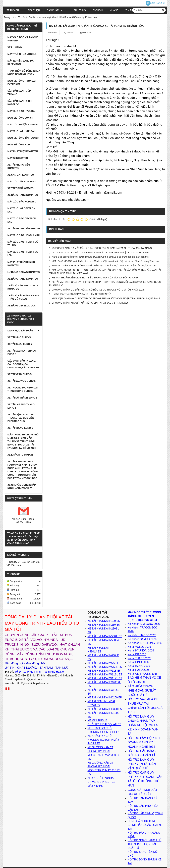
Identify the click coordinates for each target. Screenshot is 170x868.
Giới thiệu (34, 10)
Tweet (68, 33)
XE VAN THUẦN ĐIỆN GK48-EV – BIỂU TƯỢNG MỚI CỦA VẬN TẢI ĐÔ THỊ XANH (95, 278)
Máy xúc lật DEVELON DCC (21, 210)
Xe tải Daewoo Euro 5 (22, 381)
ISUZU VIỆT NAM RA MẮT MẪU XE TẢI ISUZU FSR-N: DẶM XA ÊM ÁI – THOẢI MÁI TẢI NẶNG (102, 248)
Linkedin (86, 33)
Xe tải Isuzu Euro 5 (20, 344)
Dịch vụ (93, 10)
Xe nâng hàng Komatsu (23, 195)
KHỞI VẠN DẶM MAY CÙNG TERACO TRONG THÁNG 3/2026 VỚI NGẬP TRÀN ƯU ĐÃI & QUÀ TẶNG (106, 298)
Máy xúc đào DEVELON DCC (22, 220)
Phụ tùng (75, 10)
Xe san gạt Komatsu (21, 175)
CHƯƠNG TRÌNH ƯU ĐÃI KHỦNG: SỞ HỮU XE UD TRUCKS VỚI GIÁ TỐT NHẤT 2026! (98, 290)
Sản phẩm (54, 10)
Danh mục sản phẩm (24, 331)
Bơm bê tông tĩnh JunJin (23, 138)
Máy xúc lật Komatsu (22, 181)
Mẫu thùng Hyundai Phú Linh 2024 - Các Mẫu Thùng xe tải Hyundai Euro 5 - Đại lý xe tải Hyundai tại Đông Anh (23, 441)
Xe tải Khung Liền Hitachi (24, 228)
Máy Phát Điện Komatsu (23, 151)
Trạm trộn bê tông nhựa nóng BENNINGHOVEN (24, 72)
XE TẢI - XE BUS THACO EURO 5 (21, 406)
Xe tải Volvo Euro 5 (20, 428)
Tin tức (126, 10)
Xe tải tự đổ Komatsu (21, 188)
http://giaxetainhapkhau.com (33, 683)
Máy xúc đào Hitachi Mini (24, 235)
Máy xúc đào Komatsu (22, 202)
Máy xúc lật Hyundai (21, 131)
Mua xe (109, 10)
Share (53, 33)
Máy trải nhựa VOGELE (22, 54)
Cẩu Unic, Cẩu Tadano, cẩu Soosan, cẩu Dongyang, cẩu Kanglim (23, 364)
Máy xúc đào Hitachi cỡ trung (23, 244)
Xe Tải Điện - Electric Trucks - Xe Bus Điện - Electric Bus (21, 418)
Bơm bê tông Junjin (20, 118)
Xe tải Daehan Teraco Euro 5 (22, 352)
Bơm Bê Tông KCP (19, 145)
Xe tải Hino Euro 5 (19, 337)
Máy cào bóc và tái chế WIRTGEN (23, 39)
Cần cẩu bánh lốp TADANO (19, 93)
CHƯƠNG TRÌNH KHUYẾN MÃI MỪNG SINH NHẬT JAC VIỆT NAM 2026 (90, 303)
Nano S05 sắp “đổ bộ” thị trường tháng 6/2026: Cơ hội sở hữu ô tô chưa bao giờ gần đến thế (100, 257)
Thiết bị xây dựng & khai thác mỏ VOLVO (23, 297)
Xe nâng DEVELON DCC (22, 306)
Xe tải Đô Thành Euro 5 (22, 398)
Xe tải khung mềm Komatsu (19, 166)
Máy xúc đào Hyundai (21, 111)
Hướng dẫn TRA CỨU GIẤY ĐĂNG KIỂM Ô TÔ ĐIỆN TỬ (81, 294)
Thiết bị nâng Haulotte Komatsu (23, 287)
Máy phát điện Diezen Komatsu (21, 264)
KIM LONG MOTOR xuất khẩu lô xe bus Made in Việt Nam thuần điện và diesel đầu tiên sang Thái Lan (105, 261)
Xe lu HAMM (15, 47)
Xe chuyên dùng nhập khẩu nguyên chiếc (22, 487)
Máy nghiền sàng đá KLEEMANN (21, 62)
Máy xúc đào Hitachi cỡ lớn (23, 254)
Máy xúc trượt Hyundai (23, 124)
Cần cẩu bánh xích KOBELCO (20, 103)
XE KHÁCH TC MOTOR (20, 455)
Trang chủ (14, 10)
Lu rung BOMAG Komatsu (24, 272)
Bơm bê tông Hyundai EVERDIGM (22, 83)
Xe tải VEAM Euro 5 (20, 374)
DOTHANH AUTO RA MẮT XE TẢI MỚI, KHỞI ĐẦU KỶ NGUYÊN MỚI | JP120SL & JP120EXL (101, 252)
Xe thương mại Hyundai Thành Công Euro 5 (23, 389)
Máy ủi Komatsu (18, 158)
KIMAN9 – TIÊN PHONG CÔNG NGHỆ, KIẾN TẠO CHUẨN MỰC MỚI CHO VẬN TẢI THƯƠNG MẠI (104, 266)
